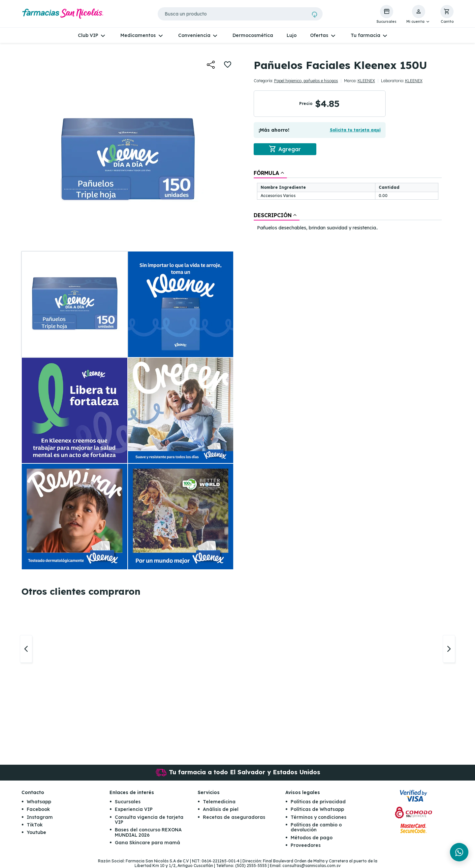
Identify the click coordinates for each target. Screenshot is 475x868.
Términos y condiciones (318, 817)
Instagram (40, 817)
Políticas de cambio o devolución (316, 827)
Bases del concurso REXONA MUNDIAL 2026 (148, 832)
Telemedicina (219, 802)
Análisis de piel (221, 809)
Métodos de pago (312, 838)
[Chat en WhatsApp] (459, 852)
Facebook (38, 809)
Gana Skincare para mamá (147, 843)
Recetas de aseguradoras (234, 817)
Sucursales (128, 802)
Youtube (36, 832)
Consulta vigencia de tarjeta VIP (149, 820)
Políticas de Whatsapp (317, 809)
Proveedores (306, 845)
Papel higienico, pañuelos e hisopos (306, 81)
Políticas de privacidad (318, 802)
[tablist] (348, 201)
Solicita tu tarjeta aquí (355, 130)
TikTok (35, 825)
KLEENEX (366, 81)
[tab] (270, 173)
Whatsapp (39, 802)
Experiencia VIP (134, 809)
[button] (418, 15)
